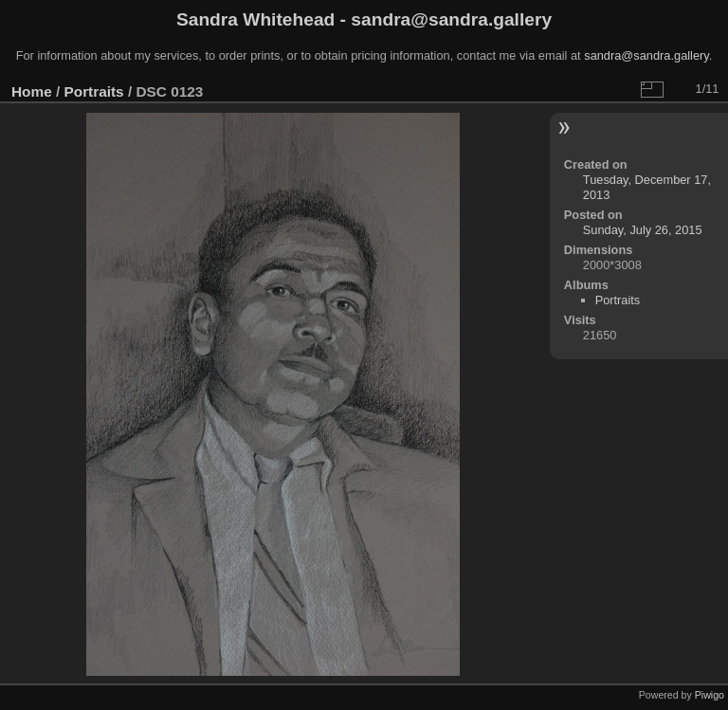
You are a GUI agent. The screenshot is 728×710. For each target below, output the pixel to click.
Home (32, 91)
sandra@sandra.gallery (646, 55)
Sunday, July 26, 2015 (643, 230)
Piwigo (710, 695)
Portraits (94, 91)
